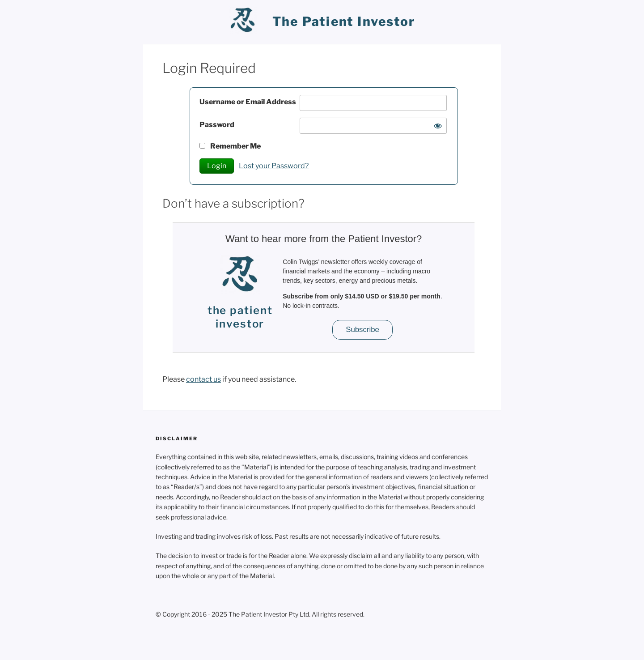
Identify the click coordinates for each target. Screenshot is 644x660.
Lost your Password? (274, 166)
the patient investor (344, 21)
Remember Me (230, 146)
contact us (203, 379)
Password (217, 125)
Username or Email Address (248, 102)
